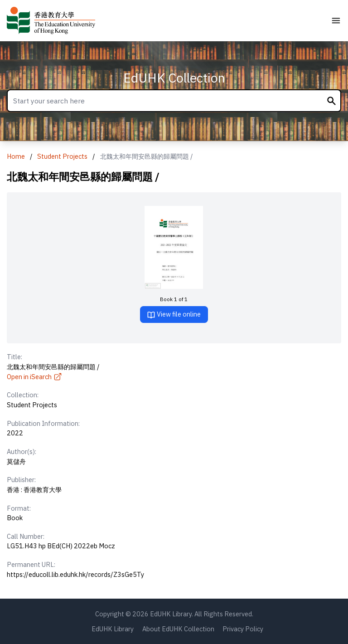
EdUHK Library (113, 629)
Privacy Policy (243, 629)
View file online (174, 315)
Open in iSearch (34, 377)
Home (16, 156)
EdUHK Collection (174, 78)
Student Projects (62, 156)
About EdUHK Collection (178, 629)
